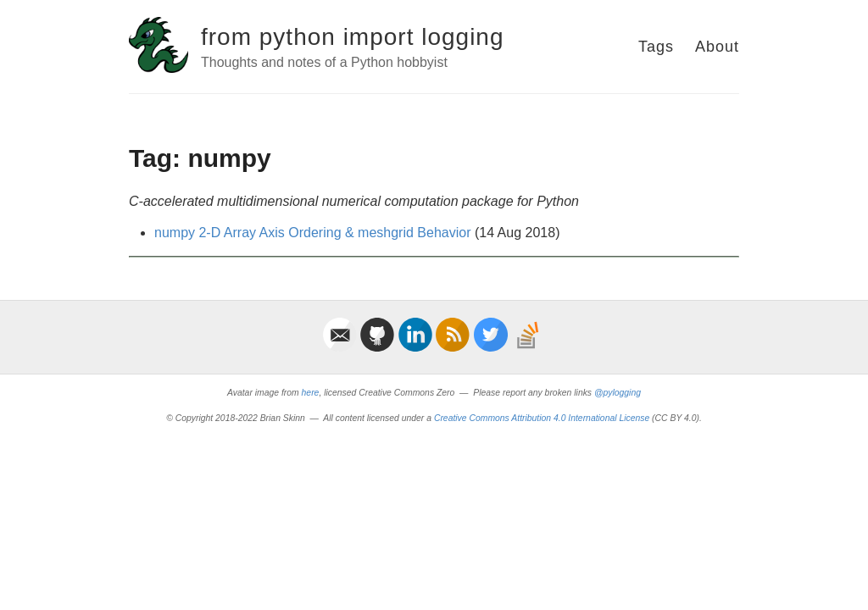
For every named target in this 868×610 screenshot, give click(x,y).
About (717, 47)
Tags (656, 47)
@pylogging (618, 393)
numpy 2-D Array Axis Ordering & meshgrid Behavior (312, 233)
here (311, 393)
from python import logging (353, 37)
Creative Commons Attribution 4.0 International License (542, 418)
